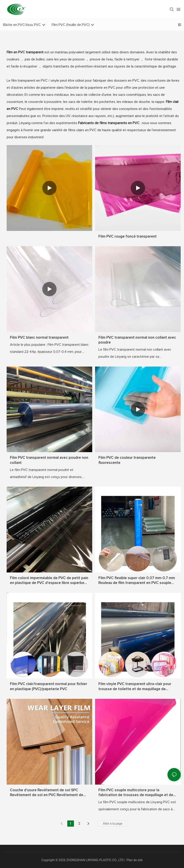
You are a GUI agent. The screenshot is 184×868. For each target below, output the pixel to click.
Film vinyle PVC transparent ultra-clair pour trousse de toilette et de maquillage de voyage (135, 687)
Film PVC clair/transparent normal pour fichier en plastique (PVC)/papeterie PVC (49, 687)
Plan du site (135, 860)
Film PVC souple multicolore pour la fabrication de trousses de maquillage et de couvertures (136, 793)
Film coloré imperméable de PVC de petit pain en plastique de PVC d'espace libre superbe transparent (49, 581)
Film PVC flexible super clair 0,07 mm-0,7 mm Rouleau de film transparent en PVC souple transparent (137, 581)
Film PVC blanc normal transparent (39, 338)
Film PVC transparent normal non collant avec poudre (137, 340)
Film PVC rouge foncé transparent (128, 237)
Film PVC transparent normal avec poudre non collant (49, 460)
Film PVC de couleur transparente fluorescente (127, 460)
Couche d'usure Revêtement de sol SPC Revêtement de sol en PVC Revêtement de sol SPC (47, 793)
